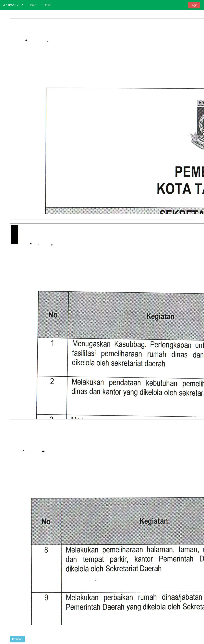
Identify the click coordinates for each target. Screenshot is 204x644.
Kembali (17, 639)
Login (194, 5)
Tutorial (46, 5)
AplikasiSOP (13, 5)
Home (32, 5)
